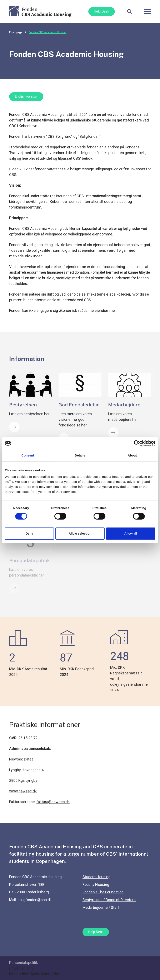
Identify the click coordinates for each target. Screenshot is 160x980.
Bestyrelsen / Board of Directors (109, 900)
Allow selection (80, 533)
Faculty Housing (96, 885)
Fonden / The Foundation (103, 892)
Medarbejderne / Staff (101, 907)
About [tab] (132, 455)
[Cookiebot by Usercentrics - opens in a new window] (137, 443)
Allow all (131, 533)
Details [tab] (80, 455)
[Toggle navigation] (147, 11)
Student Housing (96, 877)
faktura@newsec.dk (53, 806)
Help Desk (101, 11)
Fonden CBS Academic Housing (48, 32)
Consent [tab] (28, 455)
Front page (16, 32)
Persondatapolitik (24, 963)
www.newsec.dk (23, 795)
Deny (29, 533)
